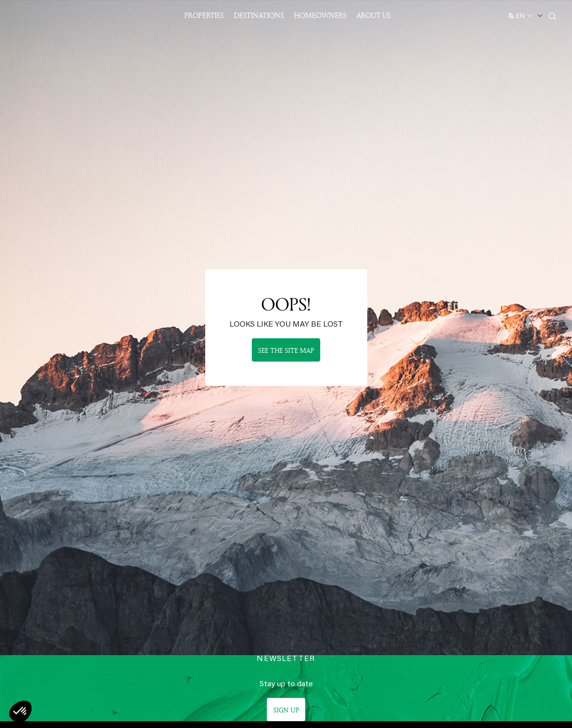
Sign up (286, 710)
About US (374, 15)
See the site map (286, 350)
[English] (524, 14)
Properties (204, 15)
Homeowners (320, 15)
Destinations (259, 15)
